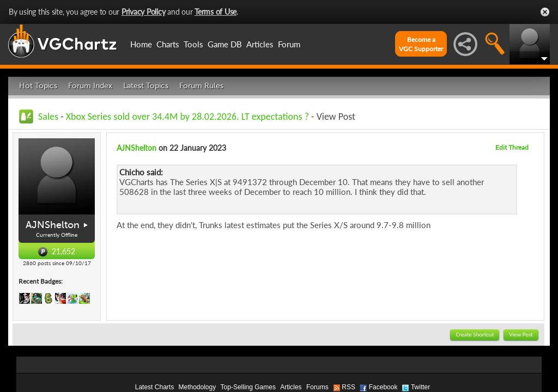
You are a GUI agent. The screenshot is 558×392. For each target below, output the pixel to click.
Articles (260, 44)
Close (545, 12)
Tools (193, 44)
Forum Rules (201, 86)
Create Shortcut (475, 335)
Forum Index (90, 86)
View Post (521, 335)
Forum (289, 44)
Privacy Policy (144, 12)
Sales (48, 117)
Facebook (383, 387)
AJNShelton (53, 225)
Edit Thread (512, 147)
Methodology (197, 387)
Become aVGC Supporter (421, 44)
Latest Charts (154, 387)
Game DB (225, 44)
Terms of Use (216, 12)
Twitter (420, 387)
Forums (317, 387)
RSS (348, 387)
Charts (168, 44)
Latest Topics (146, 86)
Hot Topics (38, 86)
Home (141, 44)
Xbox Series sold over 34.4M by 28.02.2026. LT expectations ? (187, 117)
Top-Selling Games (248, 387)
